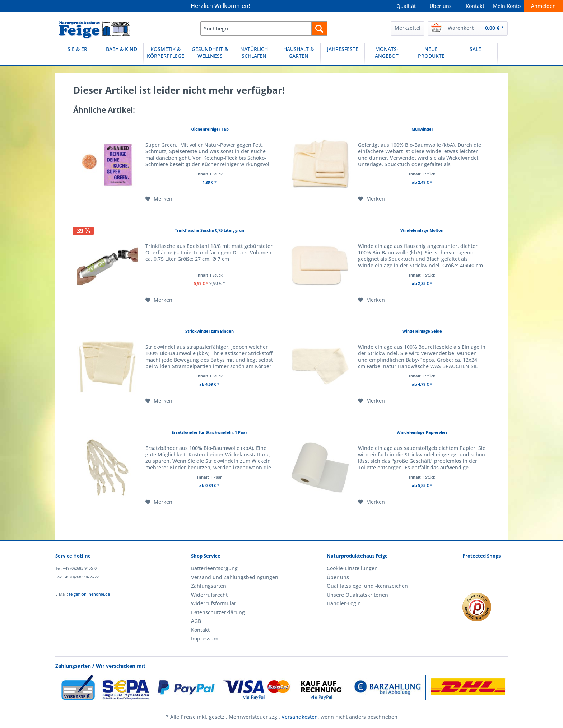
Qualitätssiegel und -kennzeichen (367, 586)
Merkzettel (408, 28)
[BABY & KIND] (121, 54)
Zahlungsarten (209, 586)
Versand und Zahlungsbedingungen (235, 577)
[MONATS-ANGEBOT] (387, 54)
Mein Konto (507, 6)
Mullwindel (422, 129)
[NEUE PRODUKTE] (431, 54)
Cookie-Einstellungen (352, 568)
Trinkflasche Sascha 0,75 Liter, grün (210, 230)
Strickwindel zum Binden (210, 331)
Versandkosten (300, 717)
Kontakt (475, 6)
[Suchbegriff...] (264, 28)
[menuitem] (264, 28)
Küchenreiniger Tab (210, 129)
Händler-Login (344, 603)
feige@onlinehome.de (89, 594)
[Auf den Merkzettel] (159, 199)
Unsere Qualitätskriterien (357, 595)
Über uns (441, 6)
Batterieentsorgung (214, 568)
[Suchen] (319, 28)
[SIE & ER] (77, 54)
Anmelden (543, 6)
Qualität (406, 6)
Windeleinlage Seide (422, 331)
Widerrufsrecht (209, 595)
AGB (196, 621)
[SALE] (475, 54)
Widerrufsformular (214, 603)
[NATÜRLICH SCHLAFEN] (254, 54)
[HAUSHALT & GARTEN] (298, 54)
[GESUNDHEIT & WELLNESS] (210, 54)
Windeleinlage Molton (422, 230)
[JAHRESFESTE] (343, 54)
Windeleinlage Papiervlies (422, 432)
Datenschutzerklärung (218, 612)
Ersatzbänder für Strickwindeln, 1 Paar (210, 432)
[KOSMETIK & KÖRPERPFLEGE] (166, 54)
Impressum (205, 638)
